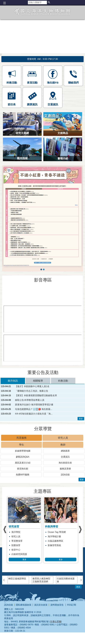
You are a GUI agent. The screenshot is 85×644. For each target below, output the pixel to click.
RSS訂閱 (72, 605)
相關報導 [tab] (38, 381)
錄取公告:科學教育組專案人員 (30, 400)
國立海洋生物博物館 (42, 15)
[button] (49, 3)
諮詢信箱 (65, 475)
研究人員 (31, 536)
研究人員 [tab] (63, 438)
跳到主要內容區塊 (1, 1)
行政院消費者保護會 (66, 580)
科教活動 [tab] (63, 381)
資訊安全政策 (41, 605)
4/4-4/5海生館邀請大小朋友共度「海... (34, 414)
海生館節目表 (65, 463)
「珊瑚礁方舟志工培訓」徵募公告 (32, 391)
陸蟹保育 (31, 545)
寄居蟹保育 (32, 541)
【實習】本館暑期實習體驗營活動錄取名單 (36, 396)
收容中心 (31, 550)
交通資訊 (65, 457)
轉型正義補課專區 (17, 579)
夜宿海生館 (23, 469)
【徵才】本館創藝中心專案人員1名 (32, 386)
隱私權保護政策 (24, 605)
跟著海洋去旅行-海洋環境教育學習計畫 (34, 405)
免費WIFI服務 (23, 475)
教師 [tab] (63, 445)
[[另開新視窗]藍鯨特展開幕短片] (42, 295)
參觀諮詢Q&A (23, 457)
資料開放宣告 (57, 605)
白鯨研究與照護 (34, 554)
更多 (81, 419)
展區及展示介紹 (23, 463)
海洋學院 (31, 532)
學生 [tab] (22, 445)
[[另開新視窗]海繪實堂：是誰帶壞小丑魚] (43, 348)
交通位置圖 (56, 622)
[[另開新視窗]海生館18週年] (43, 319)
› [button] (5, 530)
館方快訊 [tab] (13, 381)
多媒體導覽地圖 (23, 451)
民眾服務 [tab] (22, 438)
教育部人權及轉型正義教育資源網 (41, 580)
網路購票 (65, 451)
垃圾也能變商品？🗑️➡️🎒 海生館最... (34, 409)
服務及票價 (65, 469)
